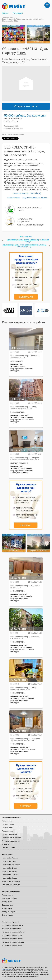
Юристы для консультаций (30, 225)
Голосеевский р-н (19, 59)
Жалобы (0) (36, 193)
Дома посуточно (8, 905)
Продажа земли (8, 831)
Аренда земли (7, 908)
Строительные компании (11, 885)
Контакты (5, 844)
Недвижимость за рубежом (12, 838)
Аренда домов (7, 902)
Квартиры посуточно (9, 898)
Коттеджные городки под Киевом (14, 932)
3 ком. (21, 53)
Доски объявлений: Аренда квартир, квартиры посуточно (22, 19)
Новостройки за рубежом (11, 881)
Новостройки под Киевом (11, 865)
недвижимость (19, 134)
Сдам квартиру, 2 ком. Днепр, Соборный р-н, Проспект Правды (28, 241)
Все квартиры (26, 237)
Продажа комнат (8, 824)
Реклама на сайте (8, 848)
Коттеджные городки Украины (13, 925)
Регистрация (18, 13)
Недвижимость (7, 17)
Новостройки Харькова (10, 875)
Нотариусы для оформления (25, 220)
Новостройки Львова (9, 878)
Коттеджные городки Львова (12, 945)
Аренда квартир (8, 895)
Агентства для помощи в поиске (29, 209)
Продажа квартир (8, 821)
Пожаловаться (14, 198)
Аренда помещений (9, 912)
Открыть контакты (26, 106)
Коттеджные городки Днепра (12, 935)
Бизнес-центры (7, 915)
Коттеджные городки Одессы (12, 939)
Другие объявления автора (35, 198)
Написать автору (20, 193)
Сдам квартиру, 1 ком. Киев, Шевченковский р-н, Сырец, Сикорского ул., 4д (24, 246)
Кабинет (5, 13)
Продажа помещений (10, 834)
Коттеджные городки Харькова (13, 942)
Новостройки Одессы (10, 871)
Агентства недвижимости (11, 841)
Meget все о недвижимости (26, 961)
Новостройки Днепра (9, 868)
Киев (5, 59)
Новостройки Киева (9, 861)
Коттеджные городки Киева (12, 929)
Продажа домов (8, 828)
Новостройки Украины (10, 858)
